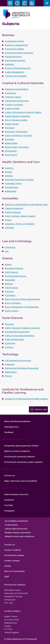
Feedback (9, 432)
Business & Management (16, 45)
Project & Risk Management (18, 68)
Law (7, 251)
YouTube (9, 505)
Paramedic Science (13, 183)
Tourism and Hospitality (16, 76)
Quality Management (14, 72)
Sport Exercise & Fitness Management (22, 299)
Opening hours (11, 427)
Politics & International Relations (20, 335)
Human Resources (13, 57)
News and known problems (17, 421)
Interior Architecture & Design (19, 135)
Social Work (10, 343)
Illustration (10, 128)
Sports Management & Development (22, 307)
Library (8, 566)
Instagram (9, 511)
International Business (15, 60)
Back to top (38, 409)
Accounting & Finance (14, 41)
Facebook (9, 500)
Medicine (9, 284)
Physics (8, 376)
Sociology (9, 347)
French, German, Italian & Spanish (20, 216)
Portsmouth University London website (23, 462)
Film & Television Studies (16, 120)
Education (9, 324)
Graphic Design (12, 124)
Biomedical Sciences (14, 268)
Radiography (11, 191)
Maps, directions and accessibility (21, 481)
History (8, 220)
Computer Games (13, 97)
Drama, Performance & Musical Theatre (23, 112)
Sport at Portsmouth (14, 571)
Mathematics (11, 372)
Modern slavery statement (18, 532)
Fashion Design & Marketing (18, 116)
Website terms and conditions (20, 536)
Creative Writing (12, 108)
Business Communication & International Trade (26, 204)
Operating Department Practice (19, 180)
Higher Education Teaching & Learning (22, 328)
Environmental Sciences (16, 276)
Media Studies (11, 143)
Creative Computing (14, 105)
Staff (7, 576)
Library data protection (16, 529)
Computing (10, 364)
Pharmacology (11, 287)
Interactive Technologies (16, 132)
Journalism (9, 139)
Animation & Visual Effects (17, 89)
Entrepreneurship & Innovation (19, 53)
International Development (17, 332)
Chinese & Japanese (14, 208)
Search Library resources (16, 494)
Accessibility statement (16, 521)
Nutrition (9, 176)
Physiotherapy (11, 187)
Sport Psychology (13, 303)
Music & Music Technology (17, 147)
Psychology (10, 295)
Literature (9, 228)
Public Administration (14, 339)
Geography (10, 280)
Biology (8, 264)
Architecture (10, 93)
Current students (13, 550)
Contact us (10, 475)
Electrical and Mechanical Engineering (22, 368)
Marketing (9, 64)
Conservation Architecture (17, 101)
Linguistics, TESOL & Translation (20, 224)
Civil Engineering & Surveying (18, 360)
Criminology (10, 247)
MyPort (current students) (17, 451)
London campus (12, 560)
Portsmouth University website (20, 457)
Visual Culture (11, 155)
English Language (13, 212)
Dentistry (9, 168)
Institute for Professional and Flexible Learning (26, 399)
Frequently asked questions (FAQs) (21, 446)
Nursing (8, 172)
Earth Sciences (11, 272)
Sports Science (12, 311)
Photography (11, 151)
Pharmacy (9, 291)
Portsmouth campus (14, 555)
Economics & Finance (14, 49)
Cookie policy (11, 525)
